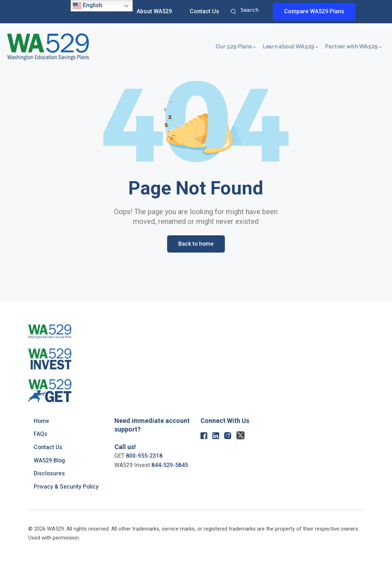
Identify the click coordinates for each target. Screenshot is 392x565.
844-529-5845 (170, 465)
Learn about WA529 (288, 47)
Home (42, 421)
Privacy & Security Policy (66, 487)
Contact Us (204, 11)
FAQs (41, 434)
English (88, 6)
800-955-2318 (144, 456)
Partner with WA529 (351, 47)
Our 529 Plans (234, 47)
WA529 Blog (50, 460)
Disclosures (50, 473)
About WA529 (154, 11)
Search (233, 12)
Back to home (196, 244)
